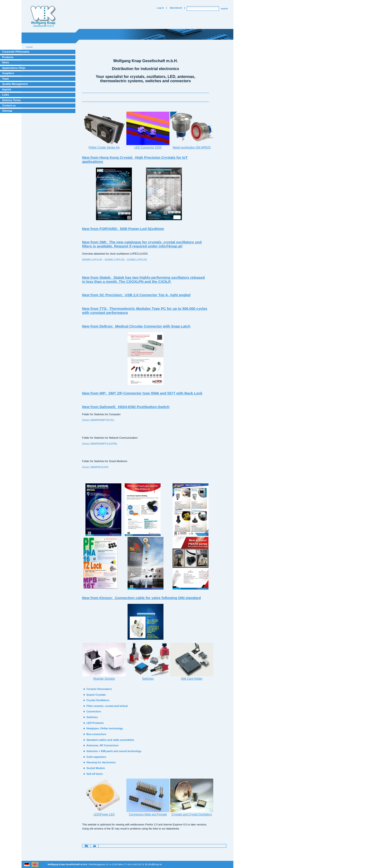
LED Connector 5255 (148, 147)
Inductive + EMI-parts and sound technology (114, 751)
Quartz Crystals (96, 695)
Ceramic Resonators (99, 689)
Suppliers (8, 73)
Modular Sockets (104, 679)
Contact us (9, 105)
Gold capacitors (96, 757)
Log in (160, 8)
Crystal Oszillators (98, 700)
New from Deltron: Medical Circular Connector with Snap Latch (136, 326)
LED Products (95, 723)
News (6, 62)
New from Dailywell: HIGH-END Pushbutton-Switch (126, 407)
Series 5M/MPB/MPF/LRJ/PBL (100, 444)
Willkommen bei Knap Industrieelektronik (43, 16)
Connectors (94, 711)
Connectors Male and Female (148, 814)
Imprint (7, 89)
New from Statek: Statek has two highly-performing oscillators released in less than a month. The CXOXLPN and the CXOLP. (143, 279)
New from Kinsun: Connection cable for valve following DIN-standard (141, 598)
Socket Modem (96, 768)
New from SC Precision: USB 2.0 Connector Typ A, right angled (136, 295)
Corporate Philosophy (16, 52)
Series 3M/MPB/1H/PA (95, 467)
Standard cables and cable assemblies (110, 740)
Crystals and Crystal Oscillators (192, 814)
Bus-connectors (96, 734)
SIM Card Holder (192, 679)
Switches (148, 679)
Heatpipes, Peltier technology (105, 728)
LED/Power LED (104, 814)
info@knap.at (155, 864)
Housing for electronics (101, 762)
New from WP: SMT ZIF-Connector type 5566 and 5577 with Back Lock (142, 393)
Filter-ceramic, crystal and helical (107, 706)
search (224, 9)
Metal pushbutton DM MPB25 (192, 147)
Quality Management (15, 84)
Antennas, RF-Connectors (103, 745)
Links (6, 95)
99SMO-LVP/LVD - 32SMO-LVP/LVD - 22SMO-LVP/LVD (115, 260)
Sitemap (7, 111)
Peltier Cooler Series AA (104, 147)
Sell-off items (95, 774)
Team (6, 79)
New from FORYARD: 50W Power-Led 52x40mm (123, 229)
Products (8, 57)
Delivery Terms (11, 100)
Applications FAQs (14, 68)
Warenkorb (176, 8)
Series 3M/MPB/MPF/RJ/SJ (98, 420)
